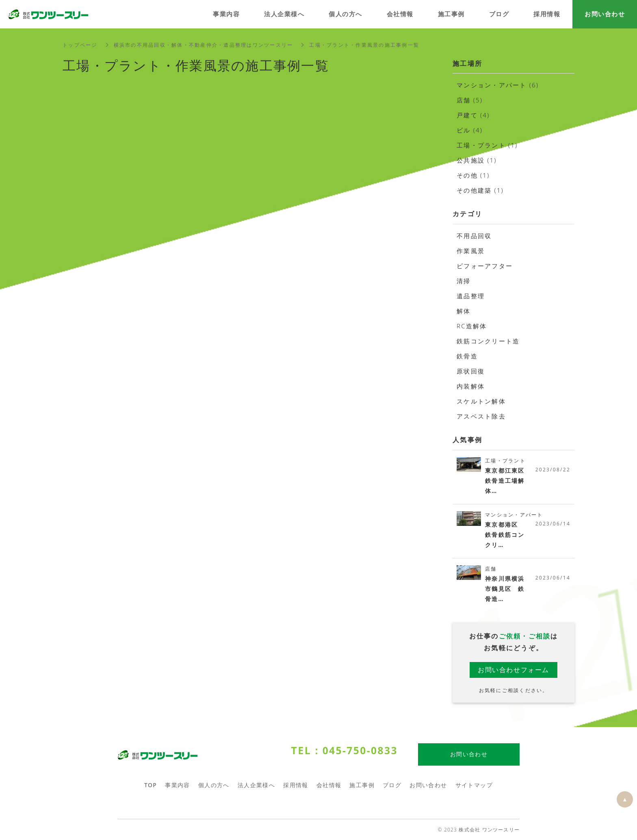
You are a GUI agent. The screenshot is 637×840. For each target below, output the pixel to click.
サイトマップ (474, 785)
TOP (151, 785)
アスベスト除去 (481, 416)
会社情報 (329, 785)
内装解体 (471, 386)
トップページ (80, 45)
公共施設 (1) (477, 160)
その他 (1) (473, 175)
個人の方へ (214, 785)
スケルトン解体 (481, 401)
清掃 (464, 281)
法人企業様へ (256, 785)
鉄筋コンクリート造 (488, 341)
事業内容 (178, 785)
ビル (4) (470, 130)
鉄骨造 (467, 356)
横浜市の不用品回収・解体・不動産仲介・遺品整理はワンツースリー (204, 45)
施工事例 (362, 785)
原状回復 (471, 371)
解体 (464, 311)
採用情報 (296, 785)
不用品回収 (474, 236)
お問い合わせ (428, 785)
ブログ (392, 785)
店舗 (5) (470, 100)
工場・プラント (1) (487, 145)
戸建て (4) (473, 115)
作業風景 (471, 251)
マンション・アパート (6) (498, 85)
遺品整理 (471, 296)
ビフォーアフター (485, 266)
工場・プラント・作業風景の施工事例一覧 (364, 45)
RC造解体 (472, 326)
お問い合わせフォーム (513, 670)
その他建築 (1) (480, 190)
